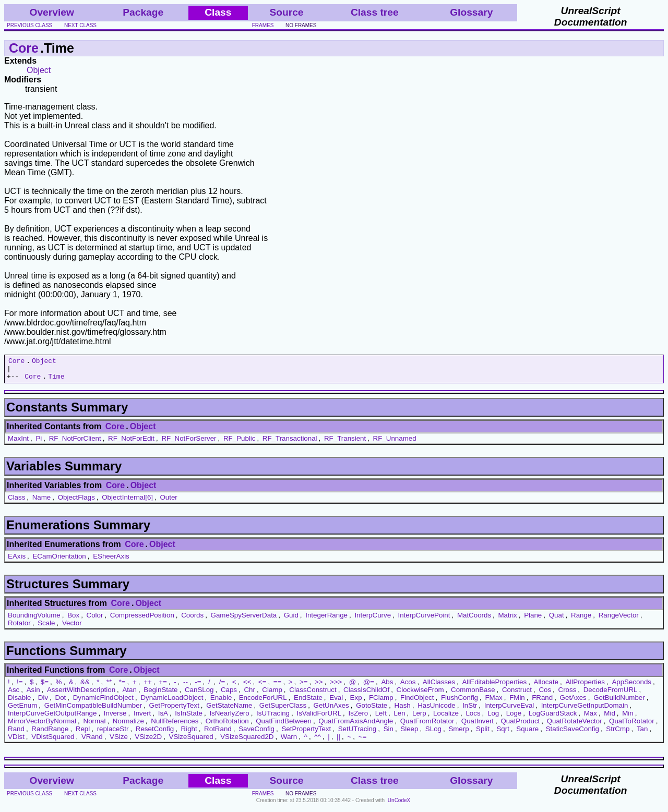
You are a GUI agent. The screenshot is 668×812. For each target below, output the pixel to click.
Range (581, 620)
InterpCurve (373, 620)
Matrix (507, 620)
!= (20, 687)
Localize (446, 718)
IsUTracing (273, 718)
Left (381, 718)
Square (527, 734)
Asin (33, 694)
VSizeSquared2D (247, 741)
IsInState (189, 718)
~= (363, 741)
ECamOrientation (59, 561)
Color (95, 620)
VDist (16, 741)
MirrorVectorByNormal (42, 726)
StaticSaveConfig (572, 734)
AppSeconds (631, 687)
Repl (83, 734)
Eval (336, 702)
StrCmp (618, 734)
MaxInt (18, 443)
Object (39, 70)
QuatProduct (520, 726)
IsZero (359, 718)
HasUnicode (437, 710)
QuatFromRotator (427, 726)
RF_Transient (345, 443)
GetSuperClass (283, 710)
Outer (168, 502)
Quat (557, 620)
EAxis (17, 561)
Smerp (458, 734)
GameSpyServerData (244, 620)
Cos (545, 694)
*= (122, 687)
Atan (129, 694)
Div (43, 702)
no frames (301, 25)
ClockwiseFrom (420, 694)
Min (628, 718)
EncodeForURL (263, 702)
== (278, 687)
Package (143, 12)
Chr (249, 694)
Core (24, 48)
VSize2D (148, 741)
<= (263, 687)
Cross (568, 694)
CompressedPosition (142, 620)
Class (16, 502)
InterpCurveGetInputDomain (585, 710)
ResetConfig (155, 734)
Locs (473, 718)
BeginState (160, 694)
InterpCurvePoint (424, 620)
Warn (289, 741)
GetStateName (229, 710)
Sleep (409, 734)
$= (45, 687)
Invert (142, 718)
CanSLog (199, 694)
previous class (29, 25)
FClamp (381, 702)
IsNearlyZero (229, 718)
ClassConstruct (313, 694)
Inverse (115, 718)
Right (189, 734)
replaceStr (113, 734)
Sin (389, 734)
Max (591, 718)
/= (222, 687)
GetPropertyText (174, 710)
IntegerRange (326, 620)
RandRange (50, 734)
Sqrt (503, 734)
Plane (533, 620)
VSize (119, 741)
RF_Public (239, 443)
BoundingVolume (34, 620)
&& (85, 687)
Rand (16, 734)
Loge (514, 718)
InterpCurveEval (509, 710)
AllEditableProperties (494, 687)
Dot (61, 702)
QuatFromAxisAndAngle (356, 726)
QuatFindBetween (284, 726)
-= (198, 687)
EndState (308, 702)
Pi (39, 443)
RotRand (218, 734)
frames (263, 25)
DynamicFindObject (103, 702)
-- (186, 687)
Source (286, 12)
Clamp (272, 694)
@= (369, 687)
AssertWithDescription (81, 694)
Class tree (375, 12)
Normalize (128, 726)
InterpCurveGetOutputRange (52, 718)
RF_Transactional (290, 443)
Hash (403, 710)
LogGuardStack (553, 718)
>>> (336, 687)
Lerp (419, 718)
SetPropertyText (306, 734)
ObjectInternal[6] (127, 502)
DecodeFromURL (611, 694)
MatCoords (474, 620)
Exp (356, 702)
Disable (19, 702)
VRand (92, 741)
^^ (318, 741)
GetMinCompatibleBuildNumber (93, 710)
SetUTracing (357, 734)
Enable (221, 702)
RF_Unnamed (395, 443)
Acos (408, 687)
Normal (95, 726)
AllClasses (439, 687)
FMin (517, 702)
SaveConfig (257, 734)
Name (42, 502)
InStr (470, 710)
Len (399, 718)
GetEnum (22, 710)
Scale (46, 628)
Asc (14, 694)
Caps (229, 694)
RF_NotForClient (75, 443)
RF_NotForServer (189, 443)
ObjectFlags (76, 502)
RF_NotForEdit (131, 443)
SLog (433, 734)
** (109, 687)
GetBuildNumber (619, 702)
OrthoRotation (227, 726)
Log (493, 718)
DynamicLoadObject (172, 702)
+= (163, 687)
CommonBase (473, 694)
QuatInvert (478, 726)
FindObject (417, 702)
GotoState (372, 710)
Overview (52, 12)
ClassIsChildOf (366, 694)
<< (247, 687)
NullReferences (175, 726)
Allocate (546, 687)
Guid (291, 620)
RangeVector (619, 620)
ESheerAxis (111, 561)
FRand (542, 702)
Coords (192, 620)
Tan (642, 734)
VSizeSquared (191, 741)
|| (338, 741)
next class (80, 25)
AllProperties (585, 687)
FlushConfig (460, 702)
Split (483, 734)
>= (304, 687)
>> (319, 687)
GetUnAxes (331, 710)
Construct (517, 694)
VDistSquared (53, 741)
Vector (72, 628)
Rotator (19, 628)
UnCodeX (399, 805)
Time (56, 381)
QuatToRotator (632, 726)
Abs (387, 687)
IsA (163, 718)
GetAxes (573, 702)
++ (148, 687)
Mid (609, 718)
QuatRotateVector (575, 726)
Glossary (471, 12)
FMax (493, 702)
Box (73, 620)
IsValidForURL (319, 718)
